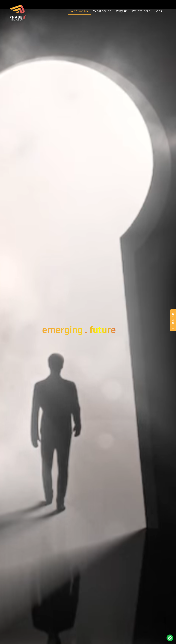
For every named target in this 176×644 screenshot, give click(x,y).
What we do (102, 11)
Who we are (80, 11)
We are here (141, 11)
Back (158, 11)
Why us (122, 11)
